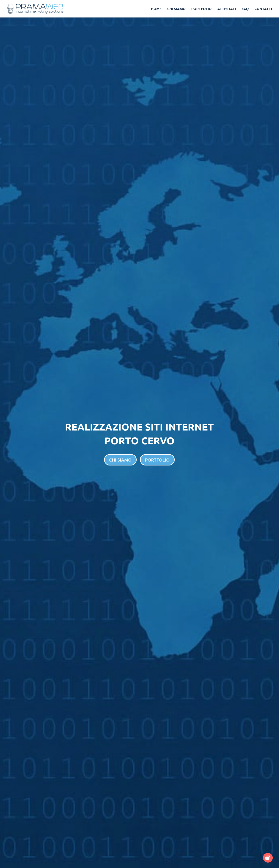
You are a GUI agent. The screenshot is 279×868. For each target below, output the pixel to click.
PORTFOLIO (201, 9)
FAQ (245, 9)
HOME (156, 9)
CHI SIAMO (176, 9)
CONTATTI (263, 9)
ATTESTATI (227, 9)
